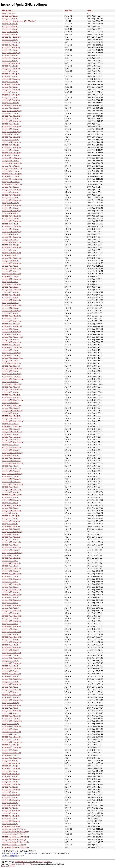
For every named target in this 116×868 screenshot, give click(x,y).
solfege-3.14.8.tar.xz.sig (12, 242)
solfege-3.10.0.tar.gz (10, 103)
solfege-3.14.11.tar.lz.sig (12, 179)
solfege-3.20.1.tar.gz (10, 555)
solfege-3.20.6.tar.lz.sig (11, 647)
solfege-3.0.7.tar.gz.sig (11, 100)
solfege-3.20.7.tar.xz (10, 671)
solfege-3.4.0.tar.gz (10, 761)
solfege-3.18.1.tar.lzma (11, 355)
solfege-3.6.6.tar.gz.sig (11, 805)
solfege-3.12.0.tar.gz (10, 129)
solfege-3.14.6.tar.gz (10, 208)
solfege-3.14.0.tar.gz (10, 145)
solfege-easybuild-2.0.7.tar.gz (14, 829)
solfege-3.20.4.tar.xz (10, 629)
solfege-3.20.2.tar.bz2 (11, 571)
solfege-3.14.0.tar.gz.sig (12, 147)
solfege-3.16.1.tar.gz (10, 276)
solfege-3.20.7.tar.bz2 (11, 655)
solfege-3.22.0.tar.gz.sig (12, 705)
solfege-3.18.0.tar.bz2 (11, 324)
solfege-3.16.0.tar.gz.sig (12, 263)
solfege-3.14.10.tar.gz (11, 155)
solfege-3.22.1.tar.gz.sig (12, 726)
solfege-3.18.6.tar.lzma (11, 461)
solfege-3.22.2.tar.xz (10, 755)
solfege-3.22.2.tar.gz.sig (12, 747)
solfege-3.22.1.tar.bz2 (11, 718)
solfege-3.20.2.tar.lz (10, 582)
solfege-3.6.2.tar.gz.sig (11, 790)
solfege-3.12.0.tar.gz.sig (12, 132)
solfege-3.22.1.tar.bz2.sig (12, 721)
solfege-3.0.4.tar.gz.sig (11, 84)
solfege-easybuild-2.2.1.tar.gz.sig (15, 842)
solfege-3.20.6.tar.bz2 (11, 634)
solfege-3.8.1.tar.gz (10, 813)
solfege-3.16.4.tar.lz (10, 313)
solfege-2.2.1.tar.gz (10, 50)
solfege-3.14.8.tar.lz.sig (11, 237)
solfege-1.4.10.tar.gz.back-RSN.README (19, 21)
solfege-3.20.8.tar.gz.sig (12, 684)
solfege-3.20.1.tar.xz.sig (12, 568)
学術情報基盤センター (24, 862)
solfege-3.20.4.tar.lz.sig (11, 626)
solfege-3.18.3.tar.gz (10, 392)
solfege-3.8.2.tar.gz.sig (11, 821)
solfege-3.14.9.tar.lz (10, 250)
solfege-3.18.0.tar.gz (10, 329)
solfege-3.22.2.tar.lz (10, 750)
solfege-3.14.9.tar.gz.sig (12, 247)
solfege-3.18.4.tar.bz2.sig (12, 411)
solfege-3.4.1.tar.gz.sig (11, 768)
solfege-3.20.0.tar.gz (10, 534)
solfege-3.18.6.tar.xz (10, 466)
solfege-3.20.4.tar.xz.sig (12, 632)
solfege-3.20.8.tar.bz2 (11, 676)
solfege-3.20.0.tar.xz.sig (12, 547)
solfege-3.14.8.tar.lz (10, 234)
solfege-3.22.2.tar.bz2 (11, 739)
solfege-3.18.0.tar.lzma (11, 334)
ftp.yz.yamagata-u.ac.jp (43, 862)
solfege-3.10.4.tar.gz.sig (12, 126)
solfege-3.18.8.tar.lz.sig (11, 505)
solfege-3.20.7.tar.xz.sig (12, 674)
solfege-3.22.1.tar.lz (10, 729)
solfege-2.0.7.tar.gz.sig (11, 42)
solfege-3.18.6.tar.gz (10, 455)
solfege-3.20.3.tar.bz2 (11, 592)
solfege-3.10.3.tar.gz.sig (12, 121)
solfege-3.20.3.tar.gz (10, 597)
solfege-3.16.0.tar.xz (10, 271)
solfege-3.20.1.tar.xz (10, 566)
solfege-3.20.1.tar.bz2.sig (12, 553)
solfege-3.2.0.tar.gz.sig (11, 516)
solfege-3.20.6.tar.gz (10, 640)
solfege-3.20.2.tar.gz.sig (12, 579)
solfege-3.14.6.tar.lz (10, 213)
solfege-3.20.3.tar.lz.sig (11, 605)
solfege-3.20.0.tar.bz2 (11, 529)
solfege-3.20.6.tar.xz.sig (12, 653)
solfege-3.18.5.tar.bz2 (11, 429)
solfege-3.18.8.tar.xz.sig (12, 511)
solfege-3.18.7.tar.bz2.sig (12, 474)
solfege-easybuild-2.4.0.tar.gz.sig (15, 847)
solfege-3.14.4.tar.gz (10, 198)
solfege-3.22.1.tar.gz (10, 724)
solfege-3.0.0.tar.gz (10, 61)
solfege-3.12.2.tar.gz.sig (12, 142)
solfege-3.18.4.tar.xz (10, 424)
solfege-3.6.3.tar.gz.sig (11, 795)
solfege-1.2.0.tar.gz (10, 19)
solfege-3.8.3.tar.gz (10, 824)
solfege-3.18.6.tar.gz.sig (12, 458)
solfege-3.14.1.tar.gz (10, 150)
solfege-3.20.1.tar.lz (10, 561)
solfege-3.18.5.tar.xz (10, 445)
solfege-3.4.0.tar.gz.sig (11, 763)
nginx (13, 864)
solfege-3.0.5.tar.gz (10, 87)
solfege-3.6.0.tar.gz (10, 776)
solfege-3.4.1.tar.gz (10, 766)
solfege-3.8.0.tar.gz (10, 808)
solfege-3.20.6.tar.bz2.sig (12, 637)
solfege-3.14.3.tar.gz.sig (12, 195)
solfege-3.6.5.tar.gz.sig (11, 800)
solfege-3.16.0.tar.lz (10, 266)
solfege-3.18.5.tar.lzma (11, 440)
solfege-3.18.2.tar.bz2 (11, 366)
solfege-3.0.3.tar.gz (10, 76)
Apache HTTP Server (28, 864)
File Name (6, 10)
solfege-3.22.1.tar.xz (10, 734)
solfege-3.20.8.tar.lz (10, 687)
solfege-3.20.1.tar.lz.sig (11, 563)
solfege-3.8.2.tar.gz (10, 818)
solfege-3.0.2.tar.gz (10, 71)
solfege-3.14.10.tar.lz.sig (12, 163)
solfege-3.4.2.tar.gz (10, 771)
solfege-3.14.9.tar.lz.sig (11, 253)
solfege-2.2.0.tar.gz (10, 45)
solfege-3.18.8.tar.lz (10, 503)
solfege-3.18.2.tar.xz (10, 382)
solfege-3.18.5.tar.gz (10, 434)
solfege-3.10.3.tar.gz (10, 119)
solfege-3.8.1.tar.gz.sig (11, 816)
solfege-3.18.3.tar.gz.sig (12, 395)
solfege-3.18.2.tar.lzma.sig (13, 379)
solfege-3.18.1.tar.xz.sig (12, 363)
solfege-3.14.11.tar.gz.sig (12, 174)
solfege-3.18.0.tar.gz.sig (12, 332)
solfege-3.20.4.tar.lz (10, 624)
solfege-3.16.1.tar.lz (10, 282)
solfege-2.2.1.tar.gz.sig (11, 53)
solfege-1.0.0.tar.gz (10, 16)
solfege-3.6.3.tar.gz (10, 792)
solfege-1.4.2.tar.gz (10, 24)
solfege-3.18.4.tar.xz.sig (12, 426)
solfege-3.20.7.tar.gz (10, 661)
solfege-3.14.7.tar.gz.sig (12, 221)
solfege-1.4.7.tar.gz (10, 32)
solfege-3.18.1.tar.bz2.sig (12, 347)
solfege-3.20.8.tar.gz (10, 682)
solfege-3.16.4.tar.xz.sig (12, 321)
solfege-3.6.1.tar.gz (10, 782)
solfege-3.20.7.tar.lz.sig (11, 668)
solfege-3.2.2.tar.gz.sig (11, 526)
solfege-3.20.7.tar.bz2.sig (12, 658)
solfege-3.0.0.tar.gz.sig (11, 63)
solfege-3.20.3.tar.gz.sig (12, 600)
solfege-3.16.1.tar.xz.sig (12, 290)
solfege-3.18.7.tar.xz (10, 487)
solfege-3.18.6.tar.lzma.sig (13, 463)
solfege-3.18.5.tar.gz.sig (12, 437)
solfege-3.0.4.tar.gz (10, 82)
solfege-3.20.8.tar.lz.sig (11, 690)
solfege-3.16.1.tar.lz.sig (11, 284)
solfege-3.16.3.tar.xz (10, 303)
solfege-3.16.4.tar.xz (10, 318)
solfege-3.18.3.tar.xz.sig (12, 405)
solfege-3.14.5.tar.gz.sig (12, 205)
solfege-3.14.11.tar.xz (11, 182)
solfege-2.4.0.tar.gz (10, 55)
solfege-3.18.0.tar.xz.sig (12, 342)
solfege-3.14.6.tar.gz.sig (12, 211)
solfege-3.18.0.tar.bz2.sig (12, 326)
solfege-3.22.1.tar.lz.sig (11, 732)
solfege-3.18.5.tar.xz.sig (12, 448)
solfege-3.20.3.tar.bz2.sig (12, 595)
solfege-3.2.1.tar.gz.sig (11, 521)
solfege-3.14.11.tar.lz (11, 176)
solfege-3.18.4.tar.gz (10, 413)
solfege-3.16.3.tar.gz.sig (12, 295)
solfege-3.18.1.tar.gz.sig (12, 353)
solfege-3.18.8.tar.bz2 (11, 492)
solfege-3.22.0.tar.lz (10, 708)
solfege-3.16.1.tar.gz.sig (12, 279)
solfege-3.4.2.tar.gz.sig (11, 774)
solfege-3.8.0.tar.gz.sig (11, 811)
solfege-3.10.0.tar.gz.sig (12, 105)
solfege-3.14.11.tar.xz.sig (12, 184)
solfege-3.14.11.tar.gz (11, 171)
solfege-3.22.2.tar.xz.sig (12, 758)
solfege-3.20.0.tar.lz (10, 540)
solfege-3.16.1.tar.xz (10, 287)
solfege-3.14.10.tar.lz (11, 161)
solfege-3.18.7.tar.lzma (11, 482)
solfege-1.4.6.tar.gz (10, 29)
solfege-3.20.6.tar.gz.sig (12, 642)
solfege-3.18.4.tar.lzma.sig (13, 421)
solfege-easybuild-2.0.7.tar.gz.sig (15, 832)
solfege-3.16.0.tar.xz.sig (12, 274)
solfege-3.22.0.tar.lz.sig (11, 711)
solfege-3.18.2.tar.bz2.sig (12, 369)
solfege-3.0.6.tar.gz (10, 92)
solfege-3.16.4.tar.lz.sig (11, 316)
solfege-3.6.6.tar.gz (10, 803)
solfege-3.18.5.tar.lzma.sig (13, 442)
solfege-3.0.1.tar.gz (10, 66)
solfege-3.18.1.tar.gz (10, 350)
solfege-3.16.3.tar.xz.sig (12, 305)
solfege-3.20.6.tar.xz (10, 650)
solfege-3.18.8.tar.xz (10, 508)
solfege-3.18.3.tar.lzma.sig (13, 400)
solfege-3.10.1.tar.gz (10, 108)
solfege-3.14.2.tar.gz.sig (12, 190)
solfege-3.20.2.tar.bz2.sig (12, 574)
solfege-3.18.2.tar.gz (10, 371)
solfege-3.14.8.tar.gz (10, 229)
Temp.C (4, 866)
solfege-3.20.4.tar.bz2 (11, 613)
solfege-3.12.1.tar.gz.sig (12, 137)
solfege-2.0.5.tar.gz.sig (11, 37)
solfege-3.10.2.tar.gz (10, 113)
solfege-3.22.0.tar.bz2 (11, 697)
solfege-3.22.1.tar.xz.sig (12, 737)
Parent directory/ (9, 13)
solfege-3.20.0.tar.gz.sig (12, 537)
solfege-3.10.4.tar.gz (10, 124)
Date (89, 10)
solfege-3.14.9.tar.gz (10, 245)
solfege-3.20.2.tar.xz (10, 587)
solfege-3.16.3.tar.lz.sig (11, 300)
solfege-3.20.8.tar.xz (10, 692)
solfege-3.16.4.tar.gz (10, 308)
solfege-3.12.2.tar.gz (10, 140)
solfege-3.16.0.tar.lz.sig (11, 269)
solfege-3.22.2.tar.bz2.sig (12, 742)
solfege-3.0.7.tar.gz (10, 98)
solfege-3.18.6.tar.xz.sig (12, 468)
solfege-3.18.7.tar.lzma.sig (13, 484)
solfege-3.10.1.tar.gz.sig (12, 111)
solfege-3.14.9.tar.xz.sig (12, 258)
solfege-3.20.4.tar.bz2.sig (12, 616)
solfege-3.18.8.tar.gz (10, 497)
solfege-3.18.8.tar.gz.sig (12, 500)
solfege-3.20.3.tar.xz (10, 608)
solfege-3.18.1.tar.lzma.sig (13, 358)
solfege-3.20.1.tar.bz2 (11, 550)
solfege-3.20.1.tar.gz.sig (12, 558)
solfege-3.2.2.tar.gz (10, 524)
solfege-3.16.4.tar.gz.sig (12, 311)
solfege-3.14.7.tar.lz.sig (11, 226)
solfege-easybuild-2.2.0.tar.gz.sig (15, 837)
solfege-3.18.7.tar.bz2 (11, 471)
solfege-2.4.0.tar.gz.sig (11, 58)
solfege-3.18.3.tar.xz (10, 403)
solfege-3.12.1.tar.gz (10, 134)
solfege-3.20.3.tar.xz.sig (12, 611)
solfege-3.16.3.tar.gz (10, 292)
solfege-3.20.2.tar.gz (10, 576)
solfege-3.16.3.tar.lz (10, 297)
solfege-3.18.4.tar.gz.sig (12, 416)
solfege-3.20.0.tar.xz (10, 545)
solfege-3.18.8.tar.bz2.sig (12, 495)
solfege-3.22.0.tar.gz (10, 703)
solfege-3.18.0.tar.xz (10, 340)
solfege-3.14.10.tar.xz (11, 166)
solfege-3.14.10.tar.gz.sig (12, 158)
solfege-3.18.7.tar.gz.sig (12, 479)
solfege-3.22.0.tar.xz (10, 713)
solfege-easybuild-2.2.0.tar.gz (14, 834)
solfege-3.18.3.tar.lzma (11, 397)
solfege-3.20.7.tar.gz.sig (12, 663)
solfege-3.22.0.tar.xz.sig (12, 716)
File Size (68, 10)
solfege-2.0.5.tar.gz (10, 34)
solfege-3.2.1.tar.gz (10, 519)
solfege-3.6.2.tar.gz (10, 787)
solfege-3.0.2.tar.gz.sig (11, 74)
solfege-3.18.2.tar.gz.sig (12, 374)
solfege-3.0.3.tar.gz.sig (11, 79)
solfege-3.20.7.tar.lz (10, 666)
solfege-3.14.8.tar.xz (10, 240)
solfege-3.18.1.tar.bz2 (11, 345)
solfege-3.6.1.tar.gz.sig (11, 784)
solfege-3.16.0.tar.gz (10, 261)
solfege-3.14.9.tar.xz (10, 255)
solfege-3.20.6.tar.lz (10, 645)
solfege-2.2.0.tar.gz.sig (11, 47)
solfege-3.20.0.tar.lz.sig (11, 542)
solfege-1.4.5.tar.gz (10, 26)
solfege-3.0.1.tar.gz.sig (11, 69)
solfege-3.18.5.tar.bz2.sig (12, 432)
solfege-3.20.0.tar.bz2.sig (12, 532)
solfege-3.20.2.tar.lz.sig (11, 584)
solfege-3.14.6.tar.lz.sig (11, 216)
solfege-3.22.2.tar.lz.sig (11, 753)
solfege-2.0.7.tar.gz (10, 40)
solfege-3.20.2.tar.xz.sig (12, 590)
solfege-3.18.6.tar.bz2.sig (12, 453)
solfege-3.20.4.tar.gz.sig (12, 621)
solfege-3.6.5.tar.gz (10, 797)
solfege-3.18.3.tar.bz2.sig (12, 390)
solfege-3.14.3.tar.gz (10, 192)
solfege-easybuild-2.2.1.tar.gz (14, 840)
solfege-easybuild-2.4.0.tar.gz (14, 845)
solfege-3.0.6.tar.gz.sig (11, 95)
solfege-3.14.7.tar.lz (10, 224)
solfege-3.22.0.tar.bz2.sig (12, 700)
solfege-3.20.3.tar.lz (10, 603)
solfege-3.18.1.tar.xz (10, 361)
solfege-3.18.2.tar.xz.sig (12, 384)
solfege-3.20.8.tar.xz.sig (12, 695)
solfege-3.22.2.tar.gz (10, 745)
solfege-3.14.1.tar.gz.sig (12, 153)
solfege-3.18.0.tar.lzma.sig (13, 337)
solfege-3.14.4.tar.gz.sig (12, 200)
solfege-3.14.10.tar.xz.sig (12, 169)
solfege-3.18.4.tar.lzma (11, 419)
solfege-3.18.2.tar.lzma (11, 376)
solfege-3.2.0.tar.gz (10, 513)
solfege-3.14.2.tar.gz (10, 187)
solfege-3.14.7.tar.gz (10, 219)
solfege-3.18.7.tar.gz (10, 476)
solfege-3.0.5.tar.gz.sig (11, 90)
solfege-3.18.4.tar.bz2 (11, 408)
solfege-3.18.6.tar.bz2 (11, 450)
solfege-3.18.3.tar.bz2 (11, 387)
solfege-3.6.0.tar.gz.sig (11, 779)
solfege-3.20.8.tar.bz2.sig (12, 679)
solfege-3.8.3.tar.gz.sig (11, 826)
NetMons (12, 866)
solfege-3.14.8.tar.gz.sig (12, 232)
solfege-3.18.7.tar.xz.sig (12, 490)
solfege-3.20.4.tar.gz (10, 619)
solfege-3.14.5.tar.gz (10, 203)
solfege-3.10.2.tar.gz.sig (12, 116)
